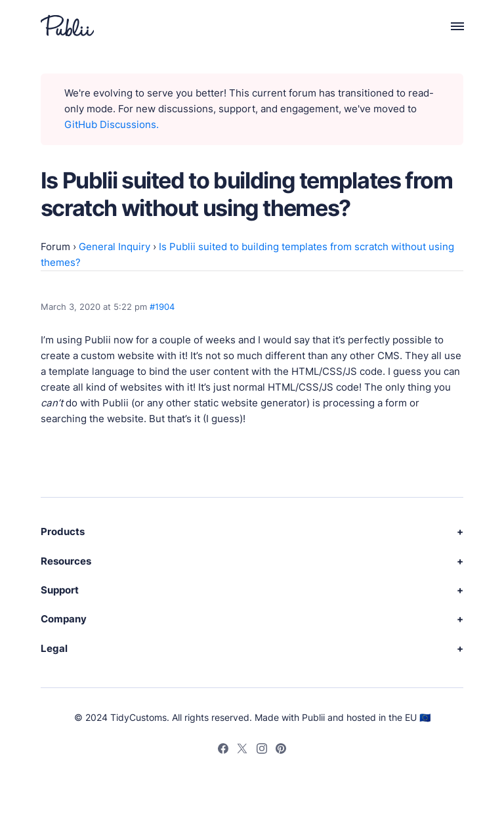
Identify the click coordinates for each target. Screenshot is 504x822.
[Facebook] (223, 750)
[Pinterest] (281, 750)
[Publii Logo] (67, 26)
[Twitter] (242, 750)
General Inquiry (115, 247)
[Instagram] (262, 750)
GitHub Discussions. (112, 124)
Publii (313, 717)
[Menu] (450, 26)
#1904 (162, 307)
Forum (55, 247)
